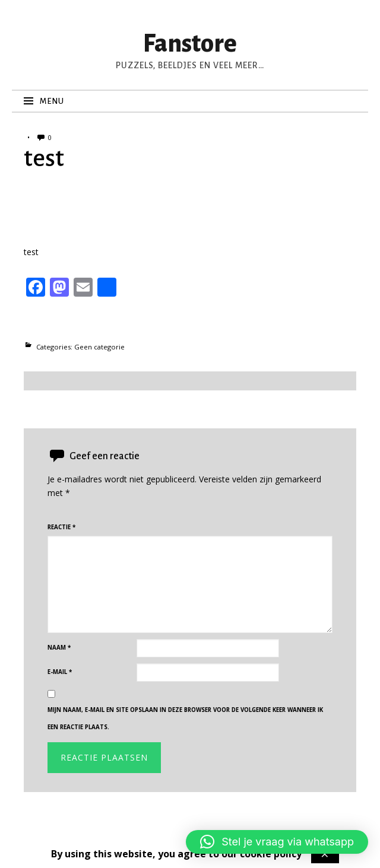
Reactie (61, 527)
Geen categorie (99, 347)
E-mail (60, 672)
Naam (59, 648)
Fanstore (190, 44)
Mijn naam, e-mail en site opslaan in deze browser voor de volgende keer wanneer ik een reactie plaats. (185, 718)
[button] (277, 842)
